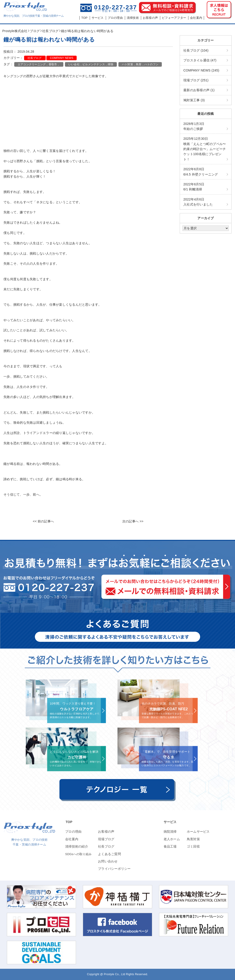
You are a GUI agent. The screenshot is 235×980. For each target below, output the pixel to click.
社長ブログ (35, 58)
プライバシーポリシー (114, 869)
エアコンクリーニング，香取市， (39, 64)
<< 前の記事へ (43, 521)
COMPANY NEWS (62, 58)
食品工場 (170, 846)
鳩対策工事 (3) (194, 100)
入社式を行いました (198, 202)
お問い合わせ (108, 861)
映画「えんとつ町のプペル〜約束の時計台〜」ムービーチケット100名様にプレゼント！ (205, 149)
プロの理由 (73, 832)
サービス (170, 822)
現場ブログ (106, 839)
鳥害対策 (193, 839)
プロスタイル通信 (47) (200, 60)
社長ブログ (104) (196, 50)
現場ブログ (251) (196, 80)
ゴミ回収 (193, 846)
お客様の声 (106, 832)
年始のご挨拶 (194, 126)
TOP (69, 822)
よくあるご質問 (109, 854)
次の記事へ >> (133, 521)
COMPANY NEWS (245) (201, 70)
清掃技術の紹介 (77, 846)
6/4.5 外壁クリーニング (201, 172)
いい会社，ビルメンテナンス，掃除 (91, 64)
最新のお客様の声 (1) (199, 90)
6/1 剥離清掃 (194, 187)
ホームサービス (198, 832)
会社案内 (72, 839)
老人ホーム (172, 839)
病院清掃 (170, 832)
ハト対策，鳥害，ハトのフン (140, 64)
